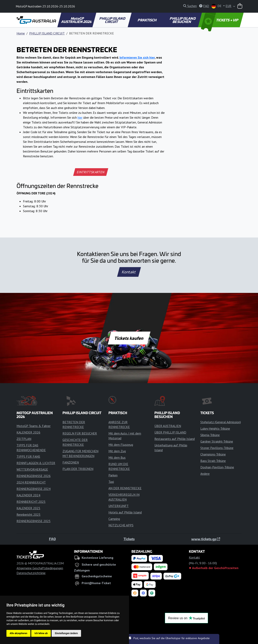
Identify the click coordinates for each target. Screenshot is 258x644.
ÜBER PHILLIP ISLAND (170, 432)
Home (21, 33)
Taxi (111, 482)
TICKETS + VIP (220, 20)
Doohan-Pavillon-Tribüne (217, 467)
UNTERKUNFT (119, 506)
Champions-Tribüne (213, 454)
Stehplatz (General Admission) (221, 422)
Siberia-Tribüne (210, 435)
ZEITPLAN (24, 439)
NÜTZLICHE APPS (121, 525)
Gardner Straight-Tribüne (217, 441)
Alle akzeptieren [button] (18, 633)
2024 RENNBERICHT (31, 482)
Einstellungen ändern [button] (66, 633)
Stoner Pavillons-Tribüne (217, 448)
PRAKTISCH (147, 20)
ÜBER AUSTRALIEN (168, 426)
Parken (113, 475)
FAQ (52, 539)
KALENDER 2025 (28, 508)
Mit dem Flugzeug (121, 445)
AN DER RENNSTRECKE (125, 488)
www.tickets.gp (206, 539)
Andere (205, 474)
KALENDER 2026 (28, 432)
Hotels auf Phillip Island (125, 512)
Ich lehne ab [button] (41, 633)
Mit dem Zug (117, 451)
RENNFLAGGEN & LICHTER (36, 463)
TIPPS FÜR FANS (28, 456)
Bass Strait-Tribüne (213, 461)
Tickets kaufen (129, 338)
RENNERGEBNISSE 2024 (34, 489)
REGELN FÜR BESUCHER (80, 433)
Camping (114, 519)
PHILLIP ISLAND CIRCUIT (113, 20)
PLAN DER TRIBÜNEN (78, 469)
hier (80, 117)
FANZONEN (71, 462)
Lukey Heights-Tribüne (215, 428)
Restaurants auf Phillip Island (175, 439)
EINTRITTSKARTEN (91, 172)
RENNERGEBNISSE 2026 (34, 476)
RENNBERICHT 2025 (31, 502)
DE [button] (217, 6)
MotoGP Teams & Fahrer (34, 426)
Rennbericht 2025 (29, 514)
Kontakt (129, 272)
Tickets (129, 539)
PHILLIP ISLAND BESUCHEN (183, 20)
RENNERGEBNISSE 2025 (34, 521)
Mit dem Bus (117, 457)
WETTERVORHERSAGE (32, 469)
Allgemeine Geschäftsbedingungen (40, 568)
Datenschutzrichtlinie (31, 573)
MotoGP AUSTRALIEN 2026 (76, 20)
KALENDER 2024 (28, 495)
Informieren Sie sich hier (137, 57)
